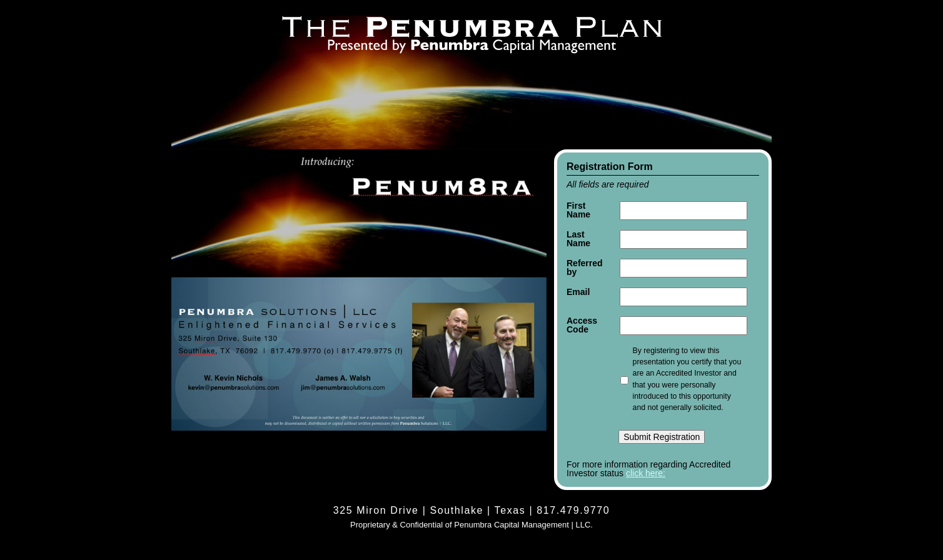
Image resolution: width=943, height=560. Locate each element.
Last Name (578, 239)
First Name (578, 210)
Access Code (582, 325)
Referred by (585, 267)
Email (578, 292)
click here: (646, 473)
